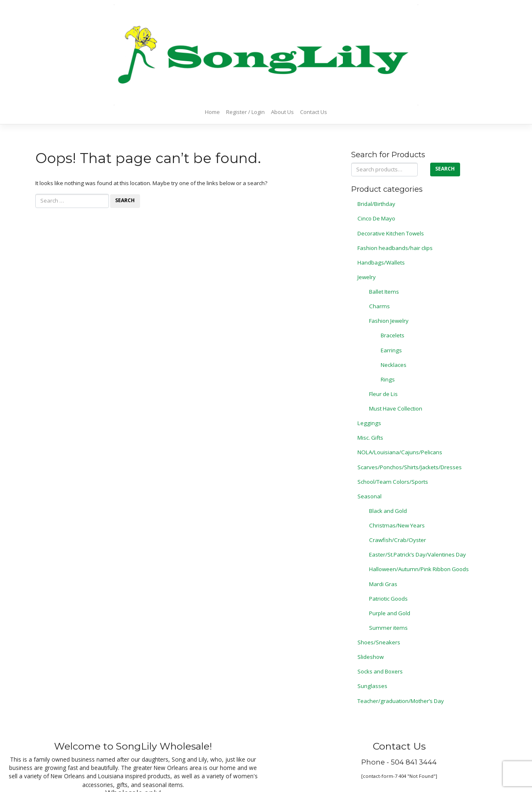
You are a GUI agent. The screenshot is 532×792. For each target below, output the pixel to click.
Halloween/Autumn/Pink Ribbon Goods (419, 569)
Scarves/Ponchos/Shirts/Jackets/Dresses (410, 467)
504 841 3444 (414, 762)
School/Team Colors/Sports (393, 482)
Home (212, 112)
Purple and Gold (390, 613)
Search (445, 169)
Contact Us (314, 112)
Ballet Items (384, 292)
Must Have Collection (396, 408)
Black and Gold (388, 511)
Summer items (388, 628)
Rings (388, 379)
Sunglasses (372, 686)
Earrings (391, 350)
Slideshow (371, 657)
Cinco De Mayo (376, 218)
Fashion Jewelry (389, 321)
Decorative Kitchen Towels (391, 233)
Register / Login (245, 112)
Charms (379, 306)
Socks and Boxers (380, 671)
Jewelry (367, 277)
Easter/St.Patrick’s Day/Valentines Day (417, 554)
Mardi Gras (383, 584)
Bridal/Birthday (376, 204)
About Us (282, 112)
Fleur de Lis (383, 394)
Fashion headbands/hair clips (395, 248)
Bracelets (393, 335)
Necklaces (394, 365)
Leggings (369, 423)
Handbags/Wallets (381, 262)
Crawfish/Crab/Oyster (398, 540)
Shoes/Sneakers (379, 642)
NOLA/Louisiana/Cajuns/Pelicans (400, 452)
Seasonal (369, 496)
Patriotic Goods (388, 599)
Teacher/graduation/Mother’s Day (401, 701)
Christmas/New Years (397, 525)
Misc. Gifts (370, 438)
